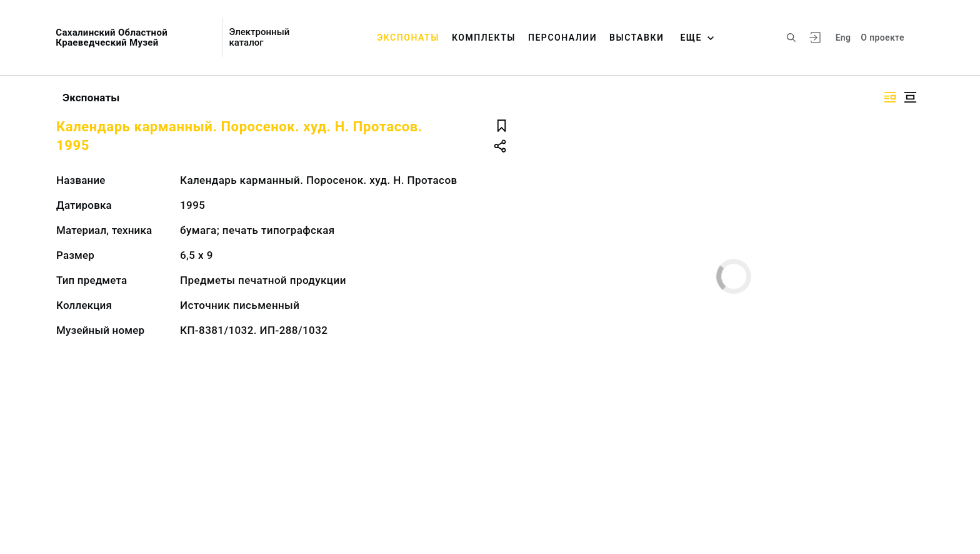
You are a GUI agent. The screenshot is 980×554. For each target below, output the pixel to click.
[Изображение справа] (890, 97)
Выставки (637, 38)
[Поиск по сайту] (791, 38)
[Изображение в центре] (910, 97)
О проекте (882, 38)
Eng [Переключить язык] (843, 38)
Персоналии (562, 38)
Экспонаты (408, 38)
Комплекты (484, 38)
